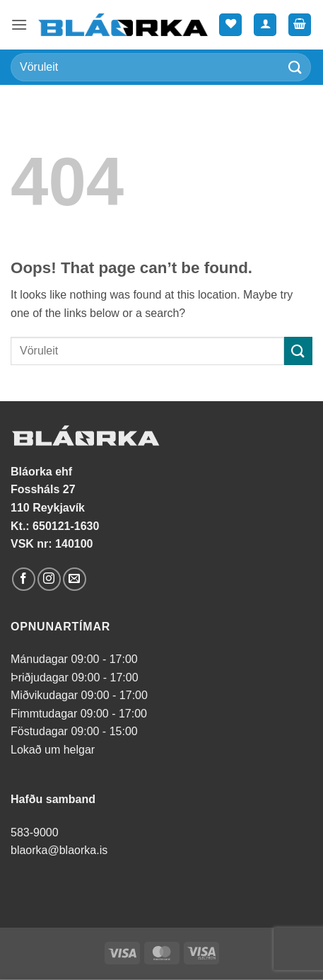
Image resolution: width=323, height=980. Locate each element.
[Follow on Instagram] (49, 579)
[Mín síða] (265, 25)
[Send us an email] (75, 579)
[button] (19, 24)
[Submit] (295, 67)
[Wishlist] (230, 25)
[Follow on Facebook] (24, 579)
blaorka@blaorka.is (59, 850)
